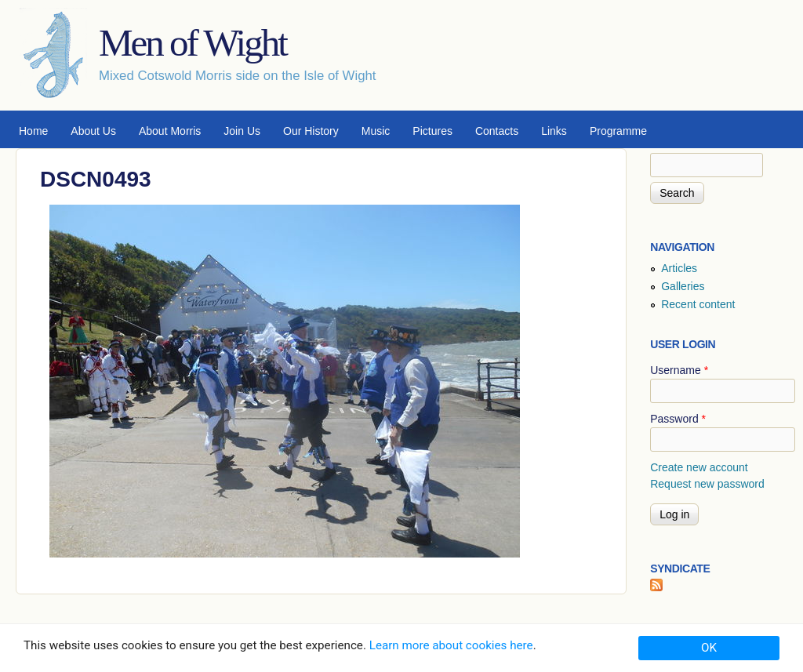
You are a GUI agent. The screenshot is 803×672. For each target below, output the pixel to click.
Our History (311, 131)
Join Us (242, 131)
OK (709, 648)
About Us (93, 131)
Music (376, 131)
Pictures (432, 131)
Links (554, 131)
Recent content (698, 304)
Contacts (497, 131)
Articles (679, 268)
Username (679, 370)
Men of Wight (193, 43)
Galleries (683, 286)
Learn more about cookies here (451, 645)
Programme (618, 131)
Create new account (699, 467)
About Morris (170, 131)
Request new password (707, 484)
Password (678, 419)
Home (33, 131)
